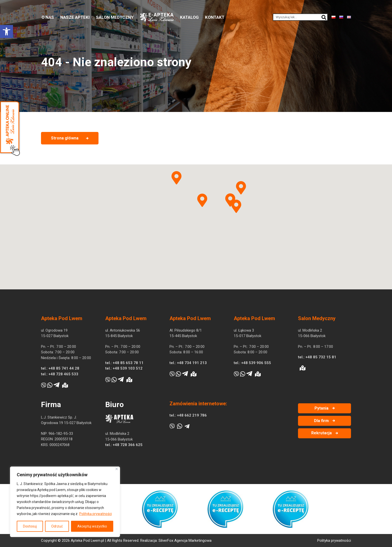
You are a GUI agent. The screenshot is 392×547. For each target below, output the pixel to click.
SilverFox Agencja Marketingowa (185, 541)
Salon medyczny (115, 17)
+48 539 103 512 (128, 368)
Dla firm (321, 421)
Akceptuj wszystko (92, 526)
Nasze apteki (75, 17)
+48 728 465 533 (63, 374)
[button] (6, 31)
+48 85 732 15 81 (321, 357)
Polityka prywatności (334, 541)
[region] (65, 502)
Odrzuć (57, 526)
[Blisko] (117, 469)
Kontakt (215, 17)
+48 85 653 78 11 (128, 363)
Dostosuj (30, 526)
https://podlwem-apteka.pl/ (52, 496)
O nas (48, 17)
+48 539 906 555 (256, 363)
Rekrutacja (321, 433)
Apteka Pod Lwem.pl (87, 541)
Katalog (189, 17)
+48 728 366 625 (128, 445)
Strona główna (65, 138)
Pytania (321, 408)
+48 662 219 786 (192, 415)
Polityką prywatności (95, 514)
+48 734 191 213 (192, 363)
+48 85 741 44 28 (64, 368)
